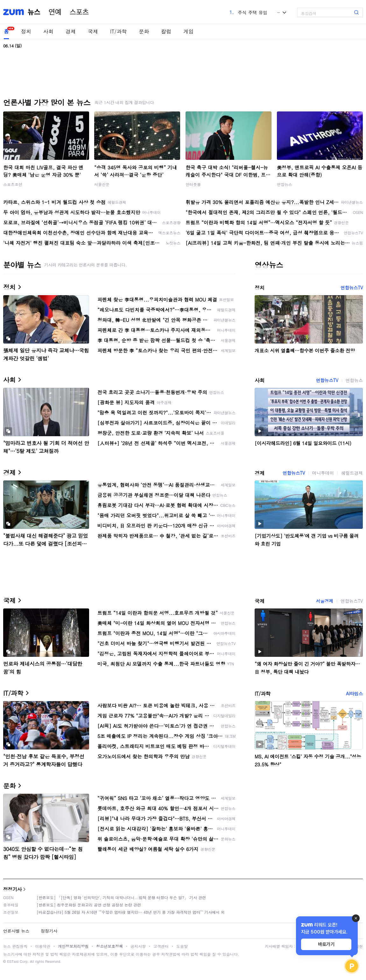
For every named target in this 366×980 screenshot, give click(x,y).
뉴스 (34, 12)
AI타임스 (354, 693)
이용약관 (43, 946)
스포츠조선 (13, 184)
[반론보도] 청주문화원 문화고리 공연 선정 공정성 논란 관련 (89, 905)
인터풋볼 (193, 184)
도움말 (182, 946)
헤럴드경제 (352, 473)
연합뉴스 (285, 184)
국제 (93, 31)
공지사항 (138, 946)
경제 (71, 31)
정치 (26, 31)
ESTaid (13, 961)
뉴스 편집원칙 (15, 946)
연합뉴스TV (352, 288)
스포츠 (79, 12)
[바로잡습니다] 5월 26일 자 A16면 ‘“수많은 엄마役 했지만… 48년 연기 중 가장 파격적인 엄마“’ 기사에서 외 (131, 912)
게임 (188, 31)
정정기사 (12, 889)
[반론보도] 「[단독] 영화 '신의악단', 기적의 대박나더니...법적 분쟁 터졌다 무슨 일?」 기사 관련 (121, 897)
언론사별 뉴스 (16, 931)
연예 (55, 12)
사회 (48, 31)
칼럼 (166, 31)
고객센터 (161, 946)
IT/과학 (118, 31)
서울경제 (324, 601)
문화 (144, 31)
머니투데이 (323, 473)
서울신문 (102, 184)
